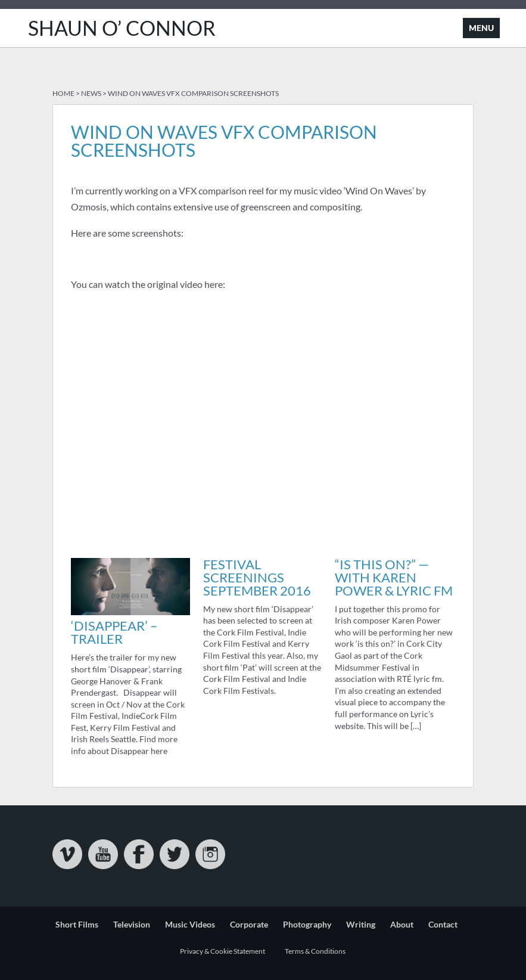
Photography (307, 924)
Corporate (249, 924)
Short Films (77, 924)
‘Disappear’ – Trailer (114, 632)
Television (132, 924)
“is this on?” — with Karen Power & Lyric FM (394, 577)
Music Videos (190, 924)
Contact (443, 924)
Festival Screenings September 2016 (257, 577)
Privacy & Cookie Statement (222, 951)
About (402, 924)
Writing (361, 924)
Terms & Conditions (315, 951)
